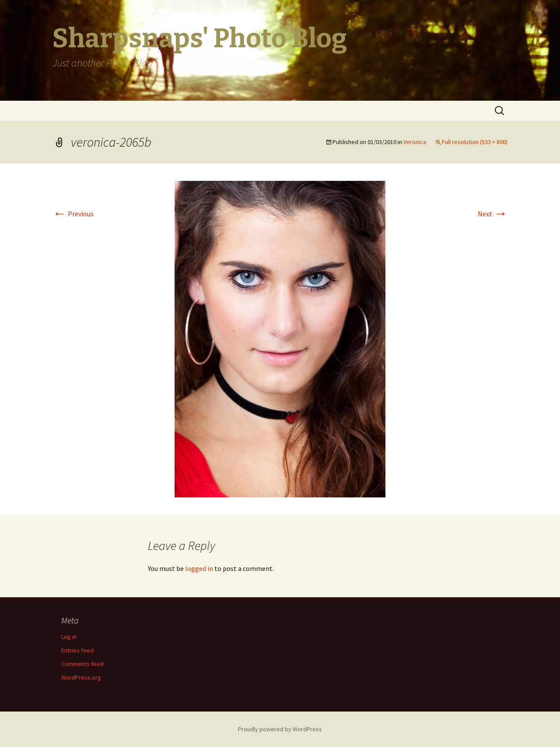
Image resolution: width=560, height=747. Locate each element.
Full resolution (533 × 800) (475, 142)
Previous (73, 214)
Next (493, 214)
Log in (69, 637)
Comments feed (82, 664)
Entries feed (77, 650)
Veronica (415, 142)
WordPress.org (81, 677)
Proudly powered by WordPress (280, 729)
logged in (199, 568)
